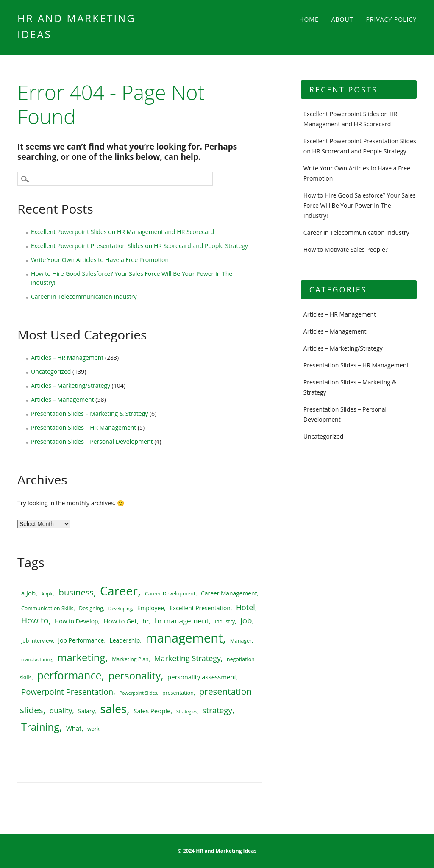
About (342, 19)
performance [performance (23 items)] (69, 675)
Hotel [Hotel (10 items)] (246, 607)
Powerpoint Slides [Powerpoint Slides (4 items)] (138, 693)
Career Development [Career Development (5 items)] (170, 594)
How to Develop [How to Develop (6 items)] (76, 621)
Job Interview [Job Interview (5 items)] (37, 641)
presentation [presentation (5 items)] (178, 693)
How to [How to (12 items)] (35, 620)
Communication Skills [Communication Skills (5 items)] (47, 608)
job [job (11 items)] (246, 620)
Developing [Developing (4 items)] (120, 609)
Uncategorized (51, 371)
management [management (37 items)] (184, 638)
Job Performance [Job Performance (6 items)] (81, 640)
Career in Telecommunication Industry (84, 296)
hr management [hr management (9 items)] (182, 621)
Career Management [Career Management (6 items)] (229, 593)
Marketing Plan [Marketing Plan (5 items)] (130, 659)
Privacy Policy (391, 19)
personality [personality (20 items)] (135, 676)
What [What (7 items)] (74, 728)
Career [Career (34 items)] (119, 591)
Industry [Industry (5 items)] (225, 622)
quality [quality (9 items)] (61, 711)
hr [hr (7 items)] (146, 621)
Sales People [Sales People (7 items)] (152, 711)
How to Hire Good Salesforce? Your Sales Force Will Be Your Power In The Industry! (360, 205)
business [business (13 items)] (76, 592)
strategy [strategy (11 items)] (217, 710)
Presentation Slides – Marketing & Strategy (89, 413)
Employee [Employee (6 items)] (151, 608)
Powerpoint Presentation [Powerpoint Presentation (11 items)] (67, 691)
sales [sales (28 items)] (114, 709)
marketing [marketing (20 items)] (82, 657)
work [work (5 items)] (93, 729)
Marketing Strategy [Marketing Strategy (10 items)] (188, 658)
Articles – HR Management (67, 357)
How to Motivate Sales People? (346, 249)
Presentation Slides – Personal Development (92, 441)
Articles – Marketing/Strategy (71, 385)
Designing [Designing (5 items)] (91, 608)
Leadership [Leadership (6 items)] (125, 640)
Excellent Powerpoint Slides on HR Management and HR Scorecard (122, 232)
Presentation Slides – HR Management (83, 427)
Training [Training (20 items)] (40, 727)
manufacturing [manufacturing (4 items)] (37, 659)
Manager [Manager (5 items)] (241, 641)
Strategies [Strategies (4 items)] (187, 712)
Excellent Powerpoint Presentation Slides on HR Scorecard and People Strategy (139, 246)
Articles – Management (63, 399)
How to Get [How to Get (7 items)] (120, 621)
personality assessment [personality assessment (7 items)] (202, 677)
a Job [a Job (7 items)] (28, 593)
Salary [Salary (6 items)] (86, 711)
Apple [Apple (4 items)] (47, 594)
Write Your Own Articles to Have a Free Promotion (100, 260)
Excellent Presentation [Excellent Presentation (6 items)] (200, 608)
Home (309, 19)
